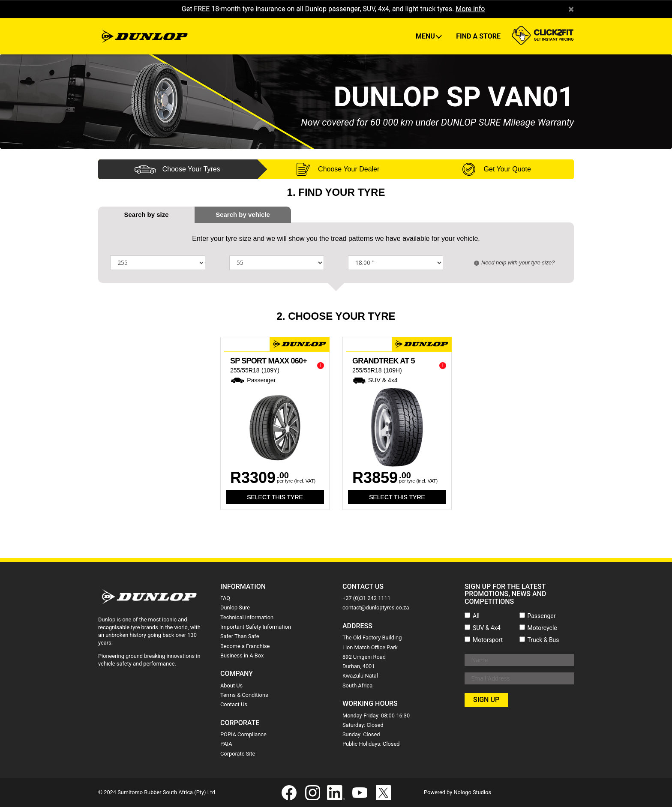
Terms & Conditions (244, 695)
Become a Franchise (245, 646)
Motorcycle (542, 628)
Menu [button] (426, 36)
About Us (231, 685)
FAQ (225, 598)
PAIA (226, 744)
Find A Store (478, 36)
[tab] (243, 214)
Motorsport (488, 640)
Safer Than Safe (240, 636)
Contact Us (234, 704)
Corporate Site (238, 754)
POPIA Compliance (243, 734)
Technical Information (247, 617)
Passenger (542, 616)
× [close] (571, 9)
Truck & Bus (543, 640)
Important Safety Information (256, 627)
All (476, 616)
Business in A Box (242, 655)
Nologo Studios (472, 792)
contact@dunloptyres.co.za (376, 607)
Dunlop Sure (235, 607)
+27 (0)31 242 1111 (366, 598)
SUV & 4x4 (487, 628)
